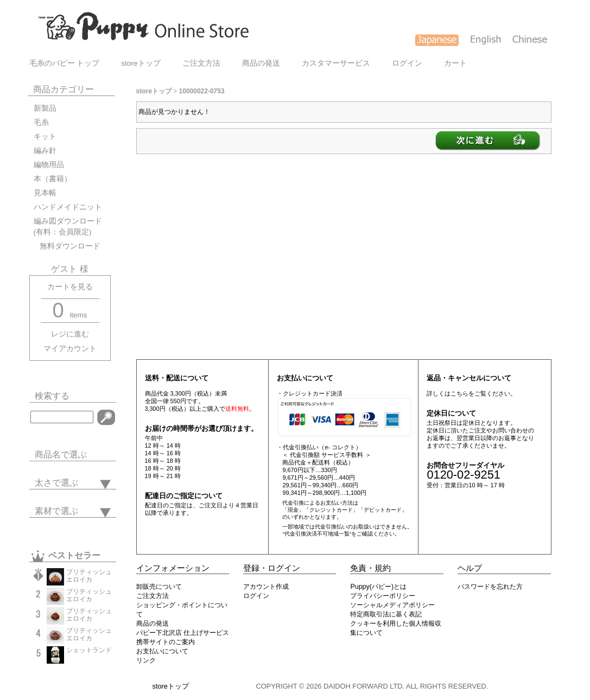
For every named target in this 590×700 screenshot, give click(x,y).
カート (455, 63)
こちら (459, 393)
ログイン (407, 63)
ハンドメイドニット (68, 207)
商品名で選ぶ (61, 454)
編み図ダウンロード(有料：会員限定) (68, 227)
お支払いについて (162, 651)
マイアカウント (70, 349)
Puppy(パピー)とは (378, 587)
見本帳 (45, 193)
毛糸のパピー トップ (65, 63)
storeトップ (141, 63)
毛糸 (41, 122)
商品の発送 (261, 63)
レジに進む (70, 334)
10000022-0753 (202, 91)
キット (45, 136)
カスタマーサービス (336, 63)
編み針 (45, 151)
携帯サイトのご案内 (166, 642)
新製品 (45, 108)
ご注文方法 (201, 63)
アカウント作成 (266, 587)
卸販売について (159, 587)
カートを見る (70, 287)
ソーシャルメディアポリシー (392, 605)
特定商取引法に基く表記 (386, 614)
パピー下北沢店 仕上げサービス (183, 633)
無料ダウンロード (67, 246)
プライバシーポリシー (383, 596)
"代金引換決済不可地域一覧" (317, 534)
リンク (146, 660)
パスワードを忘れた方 (490, 587)
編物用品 (49, 165)
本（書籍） (53, 179)
